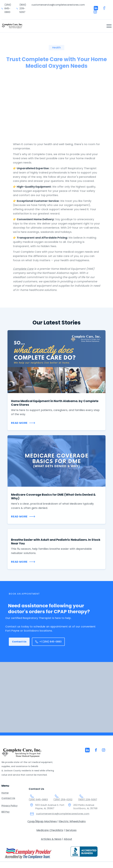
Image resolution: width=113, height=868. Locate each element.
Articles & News (51, 839)
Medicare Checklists (50, 830)
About (68, 839)
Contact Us (19, 642)
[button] (109, 26)
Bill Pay (6, 815)
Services (71, 830)
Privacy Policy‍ (9, 808)
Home (5, 796)
